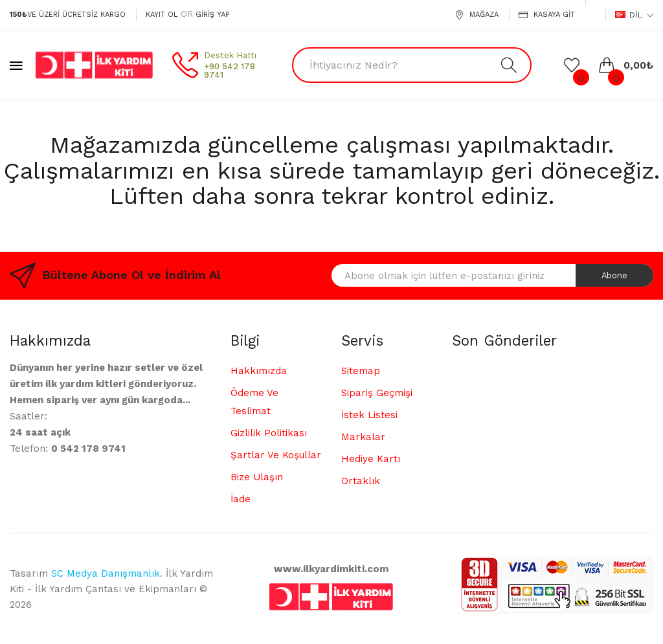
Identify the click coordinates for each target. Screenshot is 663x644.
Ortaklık (361, 481)
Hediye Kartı (371, 459)
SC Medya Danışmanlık (106, 573)
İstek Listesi (369, 415)
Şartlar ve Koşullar (276, 455)
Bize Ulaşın (257, 477)
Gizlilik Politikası (269, 433)
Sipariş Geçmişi (377, 393)
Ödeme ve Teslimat (254, 402)
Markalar (363, 437)
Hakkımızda (259, 371)
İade (241, 499)
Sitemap (361, 371)
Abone (614, 275)
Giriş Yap (212, 15)
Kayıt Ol (162, 15)
